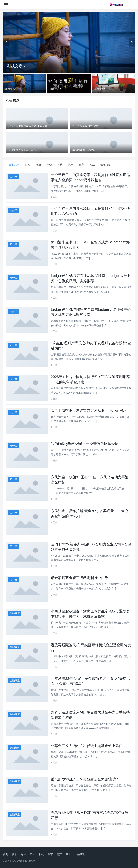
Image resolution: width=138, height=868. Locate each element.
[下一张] (132, 42)
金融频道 (105, 165)
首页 (5, 854)
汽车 (71, 165)
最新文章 (14, 165)
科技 (60, 165)
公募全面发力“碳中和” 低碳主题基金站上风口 (87, 746)
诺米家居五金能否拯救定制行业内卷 (80, 578)
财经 (38, 165)
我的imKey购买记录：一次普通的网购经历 (85, 444)
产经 (49, 165)
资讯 (27, 165)
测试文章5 (16, 66)
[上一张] (6, 42)
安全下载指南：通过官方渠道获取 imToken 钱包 (89, 410)
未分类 (13, 177)
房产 (81, 165)
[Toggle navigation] (6, 4)
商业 (92, 165)
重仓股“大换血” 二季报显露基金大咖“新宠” (84, 779)
